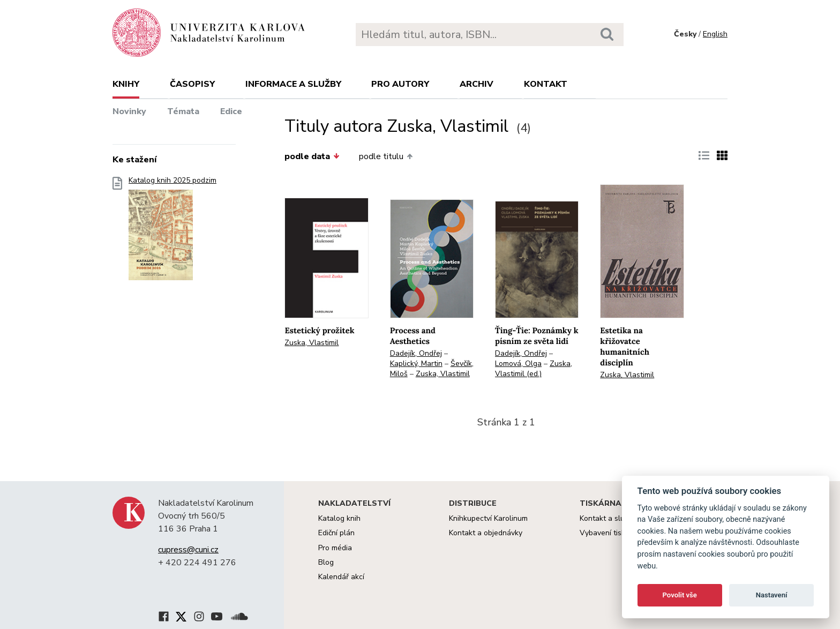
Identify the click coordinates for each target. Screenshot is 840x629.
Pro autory (400, 84)
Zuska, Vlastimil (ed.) (534, 369)
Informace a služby (293, 84)
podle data (312, 156)
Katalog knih (339, 518)
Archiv (477, 84)
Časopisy (192, 84)
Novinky (129, 111)
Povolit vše (680, 595)
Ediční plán (336, 533)
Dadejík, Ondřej (416, 353)
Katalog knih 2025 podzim (172, 232)
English (715, 34)
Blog (326, 562)
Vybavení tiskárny (610, 533)
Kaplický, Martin (416, 364)
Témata (183, 111)
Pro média (335, 548)
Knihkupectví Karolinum (488, 518)
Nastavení (772, 595)
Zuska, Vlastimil (312, 343)
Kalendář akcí (341, 577)
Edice (231, 111)
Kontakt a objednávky (486, 533)
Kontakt (546, 84)
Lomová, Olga (518, 364)
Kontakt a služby (608, 518)
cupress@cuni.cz (188, 550)
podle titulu (386, 156)
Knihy (126, 84)
